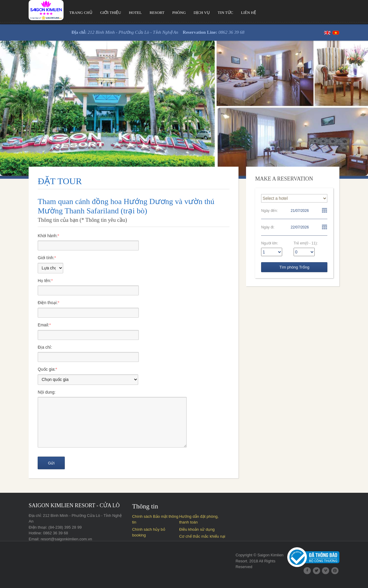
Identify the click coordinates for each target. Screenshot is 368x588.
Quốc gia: (31, 372)
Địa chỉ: (29, 350)
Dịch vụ (187, 13)
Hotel (120, 13)
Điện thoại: (32, 304)
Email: (28, 327)
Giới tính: (31, 259)
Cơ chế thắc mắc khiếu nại (150, 543)
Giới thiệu (95, 13)
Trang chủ (65, 13)
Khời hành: (33, 236)
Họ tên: (29, 282)
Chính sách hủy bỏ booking (151, 535)
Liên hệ (235, 13)
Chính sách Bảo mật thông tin (153, 522)
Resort (142, 13)
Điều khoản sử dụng (196, 535)
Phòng (164, 13)
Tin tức (211, 13)
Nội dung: (30, 395)
